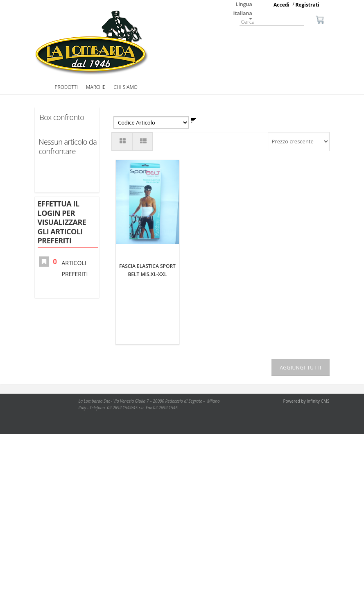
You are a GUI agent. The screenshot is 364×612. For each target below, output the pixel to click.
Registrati (307, 5)
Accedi (281, 5)
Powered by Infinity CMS (306, 401)
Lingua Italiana (243, 10)
